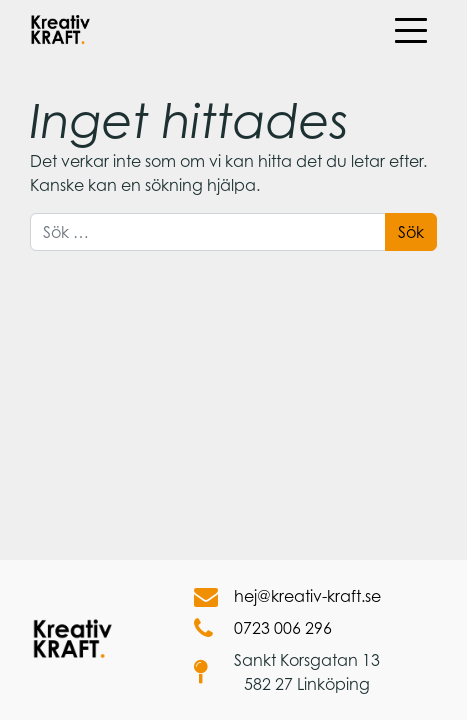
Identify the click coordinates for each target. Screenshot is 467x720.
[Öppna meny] (410, 30)
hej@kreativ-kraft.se (287, 596)
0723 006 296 (263, 628)
